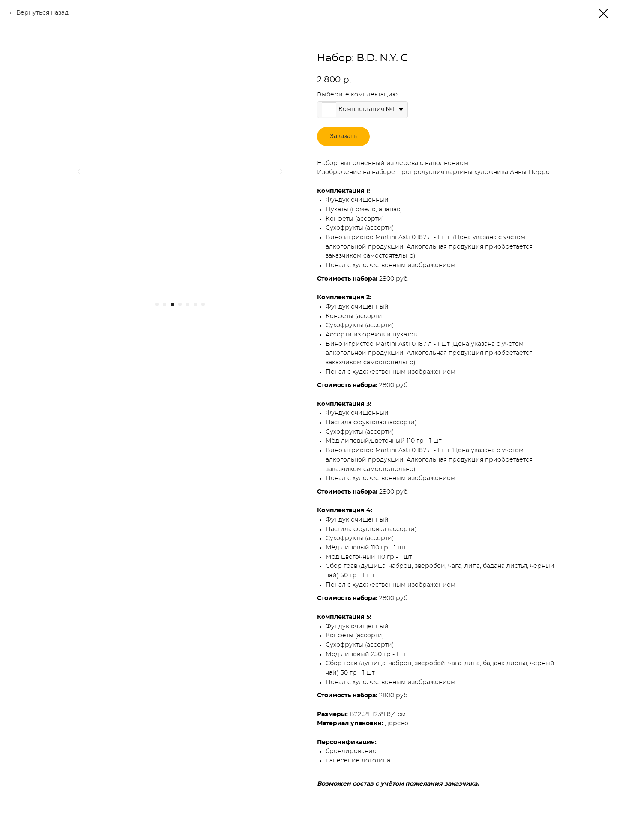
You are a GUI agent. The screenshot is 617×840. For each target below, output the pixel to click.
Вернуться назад (42, 13)
